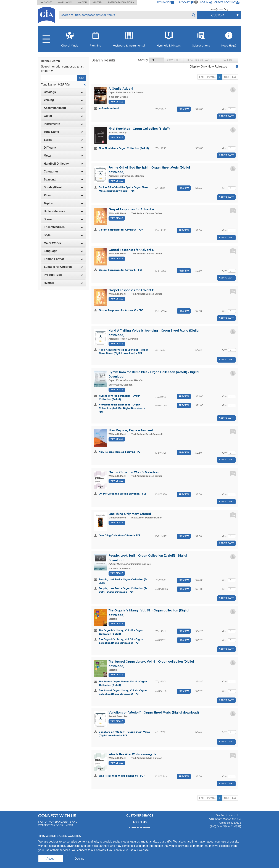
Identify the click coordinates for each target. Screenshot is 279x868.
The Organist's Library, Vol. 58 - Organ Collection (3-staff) (121, 632)
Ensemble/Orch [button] (63, 227)
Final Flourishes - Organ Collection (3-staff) (139, 129)
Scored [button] (63, 219)
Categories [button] (63, 171)
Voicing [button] (63, 100)
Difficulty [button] (63, 148)
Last (234, 77)
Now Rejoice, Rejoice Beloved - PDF (120, 452)
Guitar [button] (63, 116)
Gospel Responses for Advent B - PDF (121, 270)
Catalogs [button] (63, 92)
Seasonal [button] (63, 179)
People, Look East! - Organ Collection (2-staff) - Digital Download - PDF (123, 590)
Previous (211, 77)
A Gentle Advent (121, 88)
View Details (117, 102)
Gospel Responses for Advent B (131, 250)
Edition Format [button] (63, 259)
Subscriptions (201, 38)
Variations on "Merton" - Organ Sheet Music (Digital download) (154, 712)
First (201, 77)
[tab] (63, 92)
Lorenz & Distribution (121, 2)
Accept (51, 859)
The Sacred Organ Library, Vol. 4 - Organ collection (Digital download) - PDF (123, 692)
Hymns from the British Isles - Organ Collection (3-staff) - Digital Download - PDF (122, 408)
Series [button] (63, 140)
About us (140, 822)
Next (226, 77)
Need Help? (229, 38)
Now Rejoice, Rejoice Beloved (131, 430)
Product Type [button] (63, 275)
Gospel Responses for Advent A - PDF (121, 230)
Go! (81, 78)
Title (156, 60)
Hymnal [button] (63, 283)
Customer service (140, 816)
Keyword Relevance (200, 60)
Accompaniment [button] (63, 108)
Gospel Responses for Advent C (131, 290)
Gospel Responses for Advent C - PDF (121, 310)
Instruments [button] (63, 124)
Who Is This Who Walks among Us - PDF (122, 776)
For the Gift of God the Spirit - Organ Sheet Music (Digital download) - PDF (124, 189)
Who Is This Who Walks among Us (132, 754)
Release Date (227, 60)
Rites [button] (63, 195)
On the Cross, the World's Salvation (134, 472)
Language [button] (63, 251)
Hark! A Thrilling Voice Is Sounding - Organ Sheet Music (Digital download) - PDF (124, 351)
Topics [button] (63, 203)
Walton (82, 2)
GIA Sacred (46, 2)
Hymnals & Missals (169, 38)
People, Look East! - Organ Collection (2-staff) (123, 581)
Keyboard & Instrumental (129, 38)
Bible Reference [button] (63, 211)
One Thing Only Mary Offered (130, 514)
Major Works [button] (63, 243)
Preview (184, 109)
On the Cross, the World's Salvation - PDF (123, 494)
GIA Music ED (65, 2)
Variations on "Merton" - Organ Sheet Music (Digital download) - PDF (124, 734)
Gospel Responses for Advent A (131, 209)
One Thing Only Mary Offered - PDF (120, 535)
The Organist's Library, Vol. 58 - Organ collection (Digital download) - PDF (121, 641)
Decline (79, 859)
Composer (174, 60)
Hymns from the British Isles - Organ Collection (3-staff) (120, 397)
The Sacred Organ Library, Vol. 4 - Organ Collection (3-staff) (123, 683)
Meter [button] (63, 156)
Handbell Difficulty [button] (63, 164)
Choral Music (70, 38)
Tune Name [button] (63, 132)
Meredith (97, 2)
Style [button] (63, 235)
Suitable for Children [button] (63, 267)
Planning (96, 38)
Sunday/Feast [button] (63, 187)
